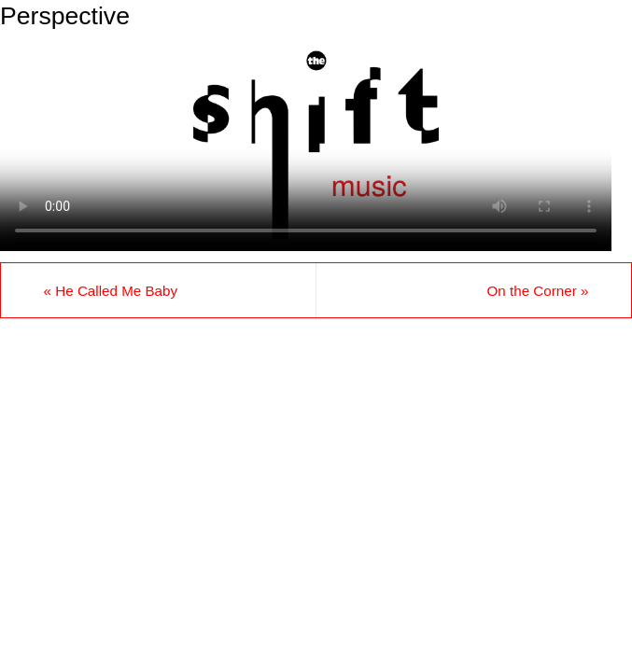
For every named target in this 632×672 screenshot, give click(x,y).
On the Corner (537, 291)
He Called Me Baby (111, 291)
